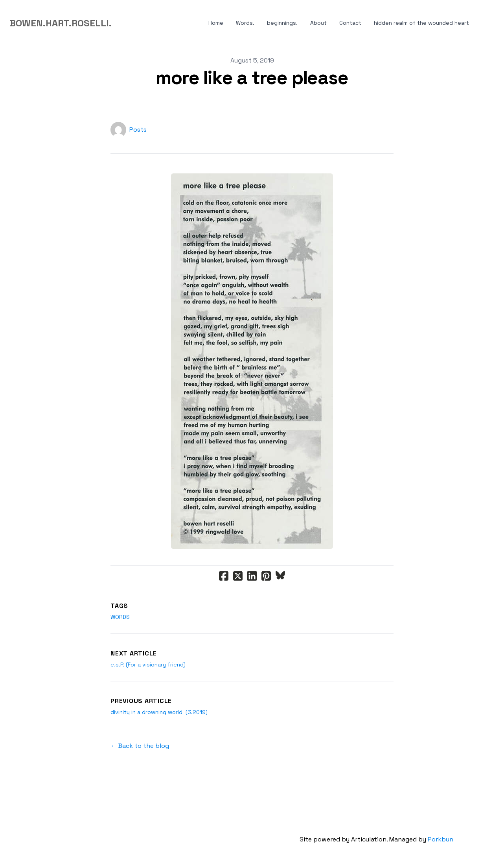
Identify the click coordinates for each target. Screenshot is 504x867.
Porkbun (441, 839)
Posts (138, 130)
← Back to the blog (140, 746)
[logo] (61, 23)
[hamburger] (121, 23)
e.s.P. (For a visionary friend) (148, 665)
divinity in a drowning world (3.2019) (159, 712)
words (120, 617)
